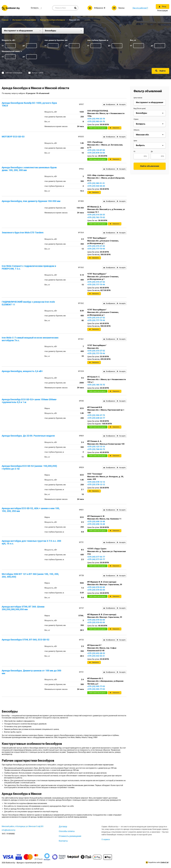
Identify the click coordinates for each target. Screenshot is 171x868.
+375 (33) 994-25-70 (96, 119)
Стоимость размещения (70, 836)
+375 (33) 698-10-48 (96, 524)
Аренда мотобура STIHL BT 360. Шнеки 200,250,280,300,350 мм (23, 608)
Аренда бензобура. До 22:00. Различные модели (28, 436)
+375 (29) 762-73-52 (96, 217)
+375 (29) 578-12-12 (96, 485)
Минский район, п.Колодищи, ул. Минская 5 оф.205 (23, 826)
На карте (121, 104)
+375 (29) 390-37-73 (96, 415)
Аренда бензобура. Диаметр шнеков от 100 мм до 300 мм (31, 672)
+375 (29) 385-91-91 (96, 183)
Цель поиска (138, 98)
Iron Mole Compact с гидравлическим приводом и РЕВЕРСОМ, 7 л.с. (29, 267)
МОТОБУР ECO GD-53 (13, 137)
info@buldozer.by (9, 830)
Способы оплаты (67, 831)
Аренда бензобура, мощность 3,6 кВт (22, 371)
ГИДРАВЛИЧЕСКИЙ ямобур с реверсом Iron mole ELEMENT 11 (28, 303)
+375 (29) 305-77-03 (96, 686)
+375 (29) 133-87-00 (96, 150)
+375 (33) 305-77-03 (96, 689)
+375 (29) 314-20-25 (96, 215)
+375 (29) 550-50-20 (96, 186)
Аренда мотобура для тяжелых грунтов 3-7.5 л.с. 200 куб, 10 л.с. (31, 542)
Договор (63, 826)
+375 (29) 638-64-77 (96, 418)
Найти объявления (150, 166)
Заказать (115, 128)
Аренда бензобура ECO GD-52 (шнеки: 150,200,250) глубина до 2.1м (29, 467)
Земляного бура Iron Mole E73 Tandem (23, 233)
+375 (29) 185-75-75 (96, 385)
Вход (163, 7)
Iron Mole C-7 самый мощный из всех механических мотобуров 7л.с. (30, 339)
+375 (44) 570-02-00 (96, 587)
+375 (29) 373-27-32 (96, 246)
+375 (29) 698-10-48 (96, 522)
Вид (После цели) (140, 109)
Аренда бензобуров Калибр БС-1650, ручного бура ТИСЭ (29, 104)
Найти (160, 71)
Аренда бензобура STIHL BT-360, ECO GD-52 (26, 640)
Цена (135, 141)
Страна (136, 119)
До (152, 151)
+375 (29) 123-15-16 (96, 447)
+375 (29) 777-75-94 (96, 249)
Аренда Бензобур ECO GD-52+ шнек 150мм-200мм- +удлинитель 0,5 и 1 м (29, 401)
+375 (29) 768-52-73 (96, 449)
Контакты (63, 841)
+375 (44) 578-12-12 (96, 482)
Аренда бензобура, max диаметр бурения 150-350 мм (31, 201)
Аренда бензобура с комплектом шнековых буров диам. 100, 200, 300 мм (29, 169)
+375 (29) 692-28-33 (96, 653)
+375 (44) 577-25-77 (96, 559)
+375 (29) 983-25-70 (96, 121)
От (134, 151)
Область (136, 130)
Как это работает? (140, 8)
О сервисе (106, 839)
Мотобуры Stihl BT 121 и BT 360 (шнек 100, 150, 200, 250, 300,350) (30, 575)
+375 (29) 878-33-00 (96, 153)
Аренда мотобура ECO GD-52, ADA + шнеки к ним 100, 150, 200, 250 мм (31, 510)
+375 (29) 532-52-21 (96, 656)
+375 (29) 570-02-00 (96, 590)
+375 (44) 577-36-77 (96, 557)
